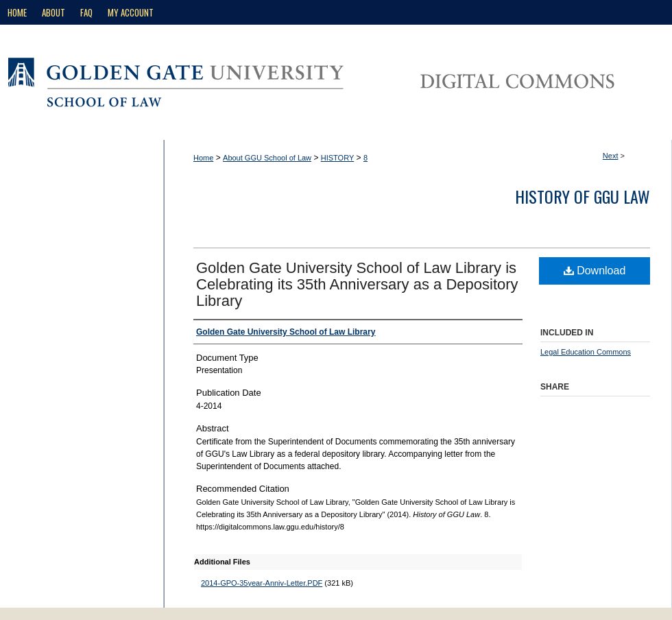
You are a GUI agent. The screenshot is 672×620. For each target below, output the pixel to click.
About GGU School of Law (267, 158)
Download (595, 271)
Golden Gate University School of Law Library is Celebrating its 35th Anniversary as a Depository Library (357, 284)
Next (611, 156)
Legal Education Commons (586, 352)
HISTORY (338, 158)
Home (203, 158)
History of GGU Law (583, 196)
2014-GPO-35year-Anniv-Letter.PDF (262, 583)
